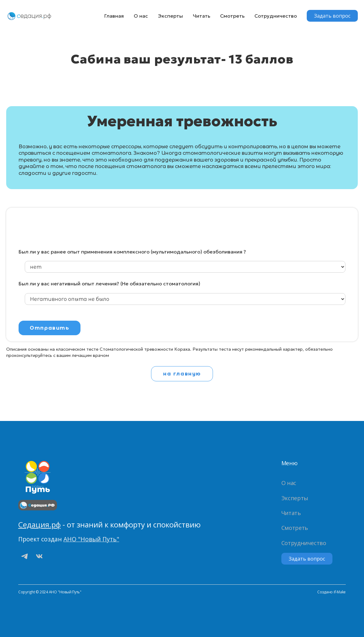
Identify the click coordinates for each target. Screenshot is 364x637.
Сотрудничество (276, 16)
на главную (182, 374)
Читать (201, 16)
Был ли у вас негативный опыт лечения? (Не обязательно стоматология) (109, 284)
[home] (29, 16)
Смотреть (232, 16)
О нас (141, 16)
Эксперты (170, 16)
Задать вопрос (332, 16)
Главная (114, 16)
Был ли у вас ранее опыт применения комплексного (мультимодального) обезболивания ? (132, 252)
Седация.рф (39, 524)
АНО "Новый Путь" (91, 539)
